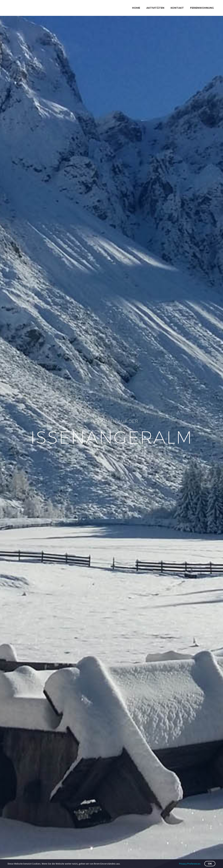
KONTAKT (177, 8)
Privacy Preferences (190, 864)
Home (136, 8)
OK (210, 864)
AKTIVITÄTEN (155, 8)
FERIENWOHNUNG (202, 8)
